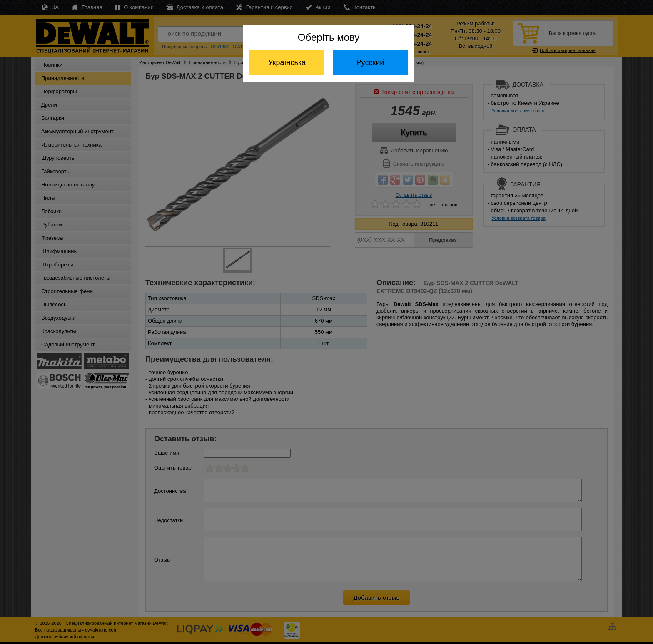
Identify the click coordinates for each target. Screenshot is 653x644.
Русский (370, 62)
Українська (287, 62)
